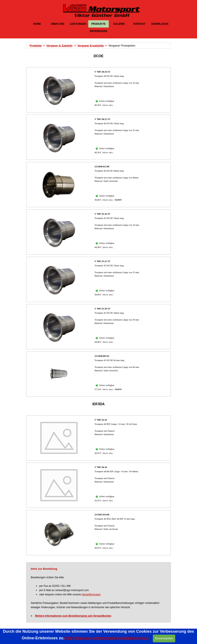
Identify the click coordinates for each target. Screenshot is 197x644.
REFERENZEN (98, 31)
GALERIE (119, 24)
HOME (37, 24)
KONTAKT (139, 24)
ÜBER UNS (58, 24)
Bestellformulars (91, 594)
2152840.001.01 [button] (102, 356)
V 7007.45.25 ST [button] (102, 261)
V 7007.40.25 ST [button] (102, 119)
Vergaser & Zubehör (59, 46)
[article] (98, 90)
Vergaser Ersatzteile (91, 46)
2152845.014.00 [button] (102, 515)
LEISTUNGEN (78, 24)
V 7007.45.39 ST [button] (102, 309)
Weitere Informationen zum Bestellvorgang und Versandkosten (73, 616)
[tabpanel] (100, 46)
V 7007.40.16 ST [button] (102, 72)
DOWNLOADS (160, 24)
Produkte (36, 46)
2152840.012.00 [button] (102, 167)
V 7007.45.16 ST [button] (102, 214)
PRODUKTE (98, 24)
